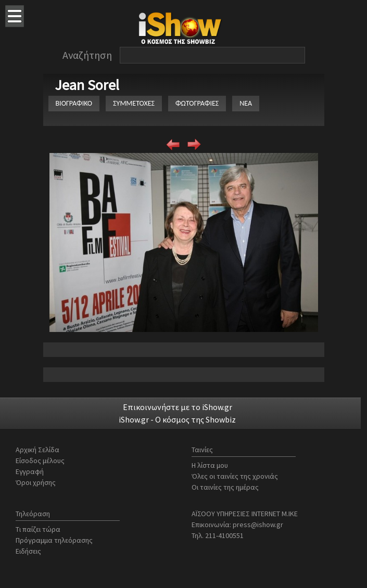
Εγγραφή (30, 471)
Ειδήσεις (28, 551)
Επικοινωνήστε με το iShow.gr (178, 407)
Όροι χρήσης (36, 482)
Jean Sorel (87, 85)
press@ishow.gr (258, 525)
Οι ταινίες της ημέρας (225, 487)
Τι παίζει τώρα (38, 529)
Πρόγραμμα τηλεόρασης (54, 540)
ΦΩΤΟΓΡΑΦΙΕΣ (197, 103)
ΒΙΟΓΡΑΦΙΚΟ (74, 103)
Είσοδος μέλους (40, 461)
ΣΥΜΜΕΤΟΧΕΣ (134, 103)
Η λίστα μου (210, 465)
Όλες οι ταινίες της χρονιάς (235, 476)
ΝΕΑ (246, 103)
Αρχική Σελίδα (37, 450)
